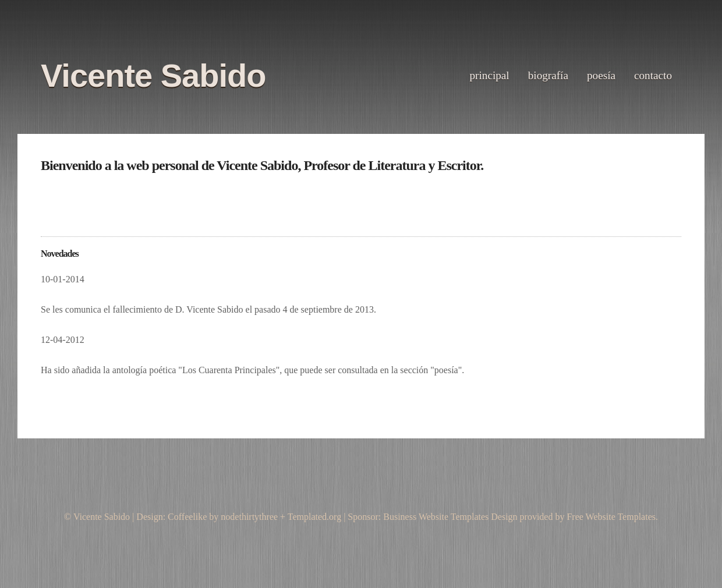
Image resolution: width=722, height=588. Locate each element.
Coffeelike (187, 517)
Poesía (601, 75)
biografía (548, 75)
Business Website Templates (436, 517)
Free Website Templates (611, 517)
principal (490, 75)
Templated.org (314, 517)
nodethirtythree (249, 517)
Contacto (653, 75)
